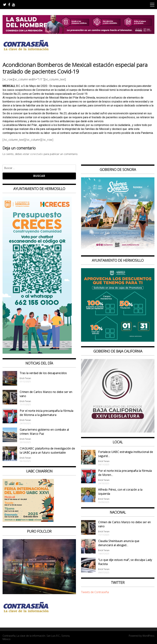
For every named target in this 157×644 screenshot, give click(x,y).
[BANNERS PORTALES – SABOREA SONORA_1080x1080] (118, 250)
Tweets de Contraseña (95, 592)
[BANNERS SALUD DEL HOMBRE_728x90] (78, 33)
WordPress (148, 636)
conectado (37, 154)
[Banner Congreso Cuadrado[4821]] (118, 432)
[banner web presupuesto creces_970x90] (37, 353)
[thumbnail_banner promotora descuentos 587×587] (118, 341)
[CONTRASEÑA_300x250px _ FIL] (28, 521)
